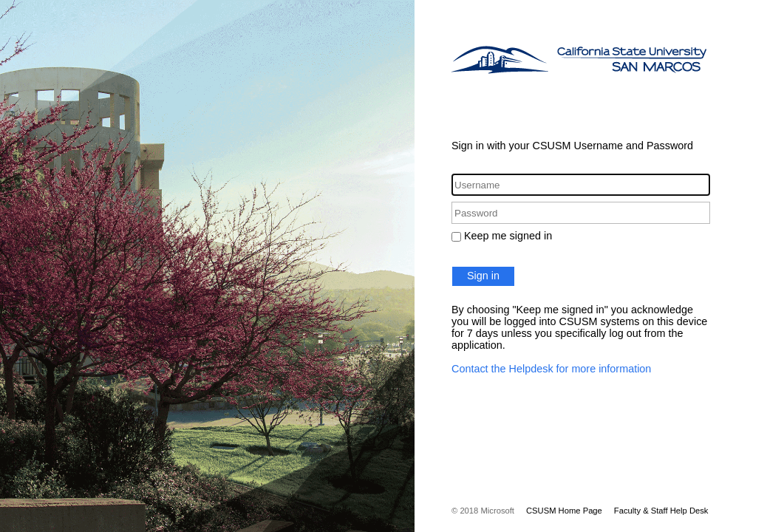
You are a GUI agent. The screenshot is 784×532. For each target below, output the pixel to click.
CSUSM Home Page (564, 511)
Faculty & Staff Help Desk (661, 511)
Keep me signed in (508, 236)
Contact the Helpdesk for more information (551, 369)
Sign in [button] (483, 276)
